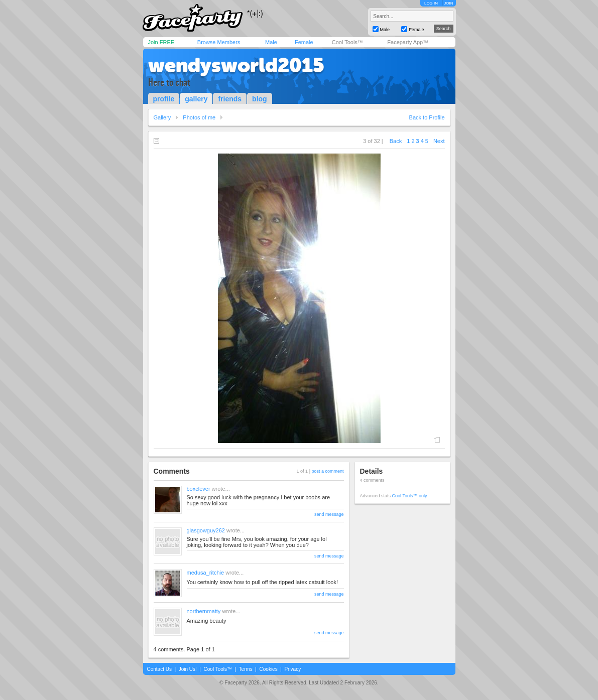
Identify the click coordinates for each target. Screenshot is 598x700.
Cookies (269, 669)
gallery (196, 99)
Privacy (292, 669)
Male (271, 42)
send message (329, 514)
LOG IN (431, 3)
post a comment (327, 471)
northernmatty (204, 611)
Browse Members (219, 42)
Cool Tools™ (347, 42)
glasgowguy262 (206, 530)
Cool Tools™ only (410, 496)
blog (260, 99)
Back (396, 141)
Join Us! (188, 669)
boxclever (199, 489)
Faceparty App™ (408, 42)
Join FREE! (162, 42)
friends (230, 99)
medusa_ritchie (206, 573)
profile (164, 99)
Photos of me (199, 117)
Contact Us (159, 669)
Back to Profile (427, 117)
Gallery (162, 117)
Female (304, 42)
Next (439, 141)
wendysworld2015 (236, 65)
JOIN (448, 3)
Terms (246, 669)
